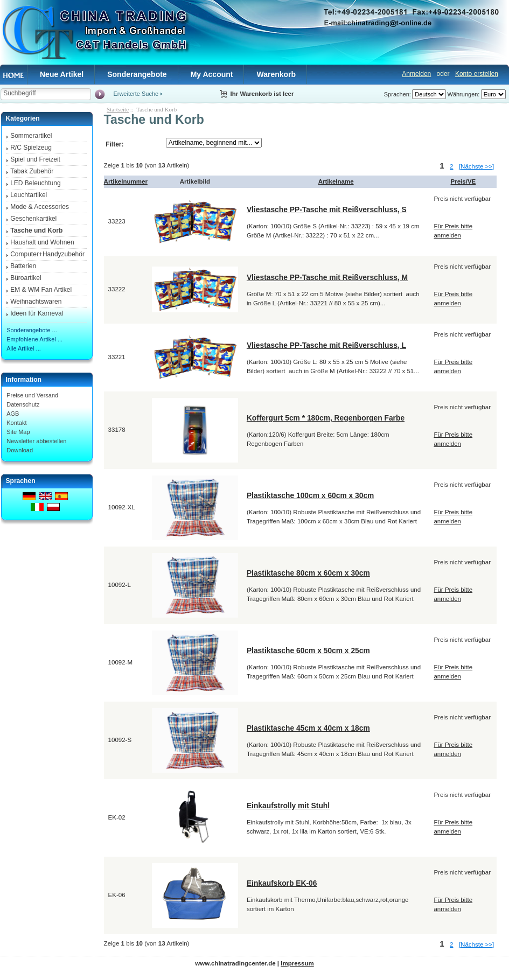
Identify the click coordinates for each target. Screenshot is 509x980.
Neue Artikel (62, 74)
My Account (212, 74)
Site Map (18, 432)
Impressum (297, 963)
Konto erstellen (477, 74)
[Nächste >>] (476, 166)
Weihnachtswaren (36, 302)
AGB (13, 414)
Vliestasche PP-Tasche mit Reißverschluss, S (327, 209)
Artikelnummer (126, 181)
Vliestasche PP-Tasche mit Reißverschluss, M (327, 277)
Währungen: (464, 94)
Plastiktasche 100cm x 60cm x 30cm (311, 495)
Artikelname (336, 181)
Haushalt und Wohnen (42, 242)
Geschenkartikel (33, 219)
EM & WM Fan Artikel (41, 290)
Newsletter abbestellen (36, 441)
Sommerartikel (31, 136)
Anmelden (416, 74)
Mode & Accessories (40, 207)
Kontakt (16, 423)
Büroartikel (26, 278)
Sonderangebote (137, 74)
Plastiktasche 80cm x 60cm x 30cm (308, 573)
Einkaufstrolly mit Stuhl (288, 806)
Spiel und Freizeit (35, 159)
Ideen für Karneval (37, 313)
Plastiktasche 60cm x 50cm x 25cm (308, 650)
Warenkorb (276, 74)
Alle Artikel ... (24, 348)
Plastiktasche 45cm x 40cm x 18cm (308, 728)
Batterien (23, 266)
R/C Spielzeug (31, 148)
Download (20, 450)
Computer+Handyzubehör (47, 254)
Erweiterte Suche (136, 94)
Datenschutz (23, 404)
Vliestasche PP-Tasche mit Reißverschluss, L (326, 345)
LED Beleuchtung (35, 183)
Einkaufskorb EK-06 (282, 883)
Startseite (118, 109)
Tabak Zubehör (32, 171)
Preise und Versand (32, 395)
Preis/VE (463, 181)
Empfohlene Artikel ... (34, 339)
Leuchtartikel (29, 195)
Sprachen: (398, 94)
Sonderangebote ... (32, 330)
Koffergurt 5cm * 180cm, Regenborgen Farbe (326, 418)
